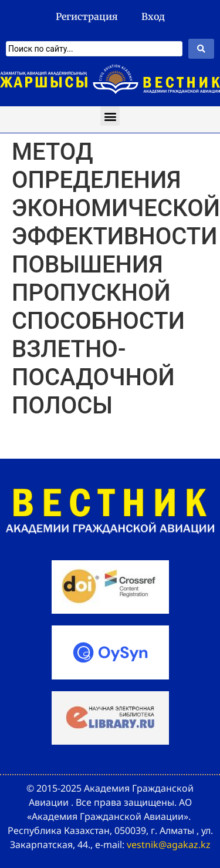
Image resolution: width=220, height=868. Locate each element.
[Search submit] (201, 49)
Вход (153, 16)
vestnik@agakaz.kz (169, 845)
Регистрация (87, 16)
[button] (110, 116)
